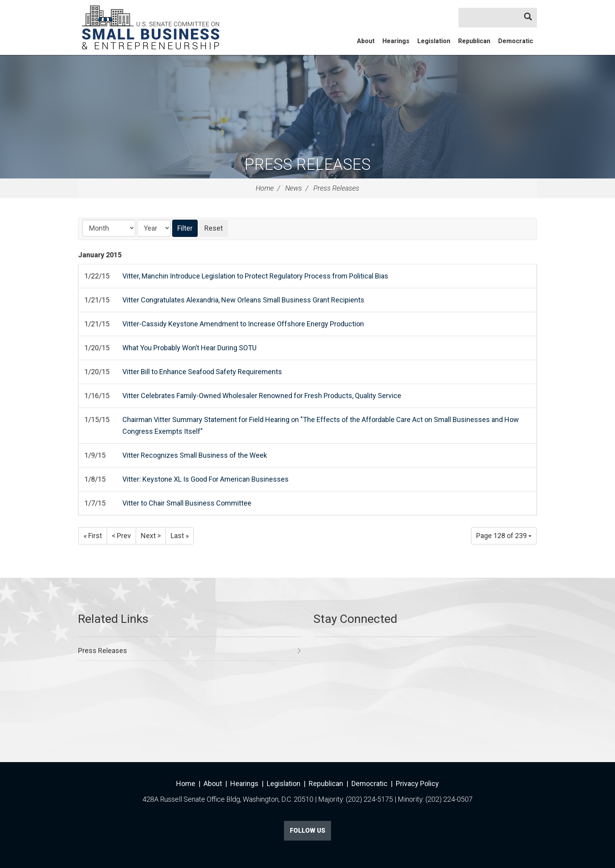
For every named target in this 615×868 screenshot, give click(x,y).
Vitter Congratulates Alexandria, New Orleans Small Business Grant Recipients (243, 300)
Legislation (434, 41)
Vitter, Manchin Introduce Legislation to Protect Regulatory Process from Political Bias (255, 276)
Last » (180, 536)
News (294, 188)
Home (265, 188)
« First (93, 536)
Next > (151, 536)
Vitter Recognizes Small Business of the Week (195, 455)
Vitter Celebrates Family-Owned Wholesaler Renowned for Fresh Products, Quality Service (262, 396)
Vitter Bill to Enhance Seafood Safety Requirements (202, 372)
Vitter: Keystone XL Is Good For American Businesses (206, 479)
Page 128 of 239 (504, 536)
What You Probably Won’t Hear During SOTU (189, 348)
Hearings (396, 41)
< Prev (121, 536)
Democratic (516, 41)
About (366, 41)
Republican (474, 41)
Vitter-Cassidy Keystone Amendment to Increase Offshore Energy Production (243, 324)
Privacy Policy (417, 783)
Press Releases (307, 165)
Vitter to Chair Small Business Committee (187, 503)
